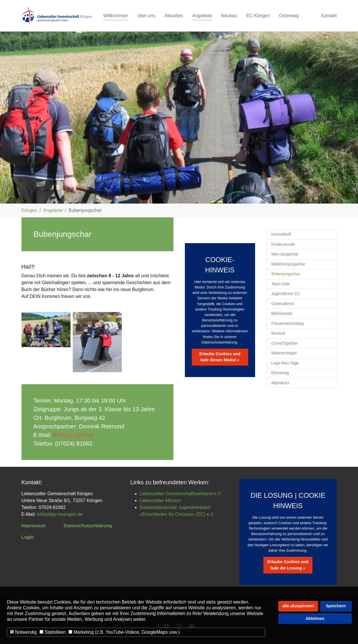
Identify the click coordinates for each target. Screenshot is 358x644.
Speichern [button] (336, 606)
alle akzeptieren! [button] (298, 606)
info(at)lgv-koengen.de (60, 514)
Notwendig (23, 632)
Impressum (34, 526)
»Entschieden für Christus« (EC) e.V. (177, 514)
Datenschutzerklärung (88, 526)
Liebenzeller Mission (160, 500)
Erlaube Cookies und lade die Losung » (288, 565)
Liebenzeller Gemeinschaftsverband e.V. (181, 494)
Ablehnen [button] (315, 618)
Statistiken (53, 632)
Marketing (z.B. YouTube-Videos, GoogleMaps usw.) (124, 632)
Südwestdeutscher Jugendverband (175, 507)
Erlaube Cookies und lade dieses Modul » (220, 357)
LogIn (28, 537)
